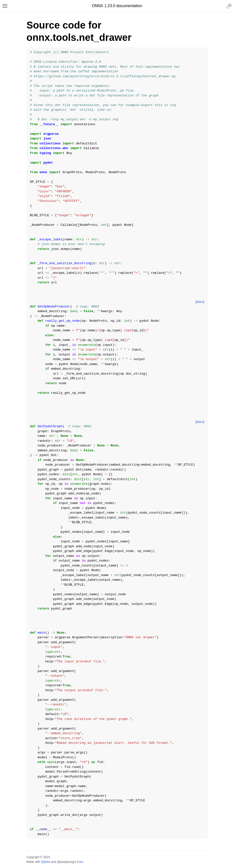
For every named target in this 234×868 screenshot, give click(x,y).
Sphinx (46, 862)
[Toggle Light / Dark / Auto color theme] (229, 6)
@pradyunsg (65, 862)
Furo (80, 862)
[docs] (200, 302)
